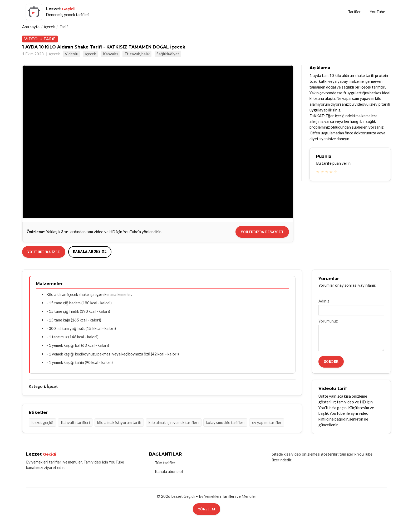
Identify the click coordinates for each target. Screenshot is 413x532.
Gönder (331, 361)
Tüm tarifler (165, 463)
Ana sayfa (31, 27)
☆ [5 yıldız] (335, 172)
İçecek (49, 27)
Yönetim (206, 509)
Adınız (324, 301)
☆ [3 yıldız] (327, 172)
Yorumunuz (328, 321)
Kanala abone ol (90, 251)
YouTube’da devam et (262, 232)
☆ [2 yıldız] (322, 172)
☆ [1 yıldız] (318, 172)
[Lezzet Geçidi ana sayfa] (58, 12)
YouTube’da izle (44, 252)
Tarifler (354, 12)
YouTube (377, 12)
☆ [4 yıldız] (331, 172)
